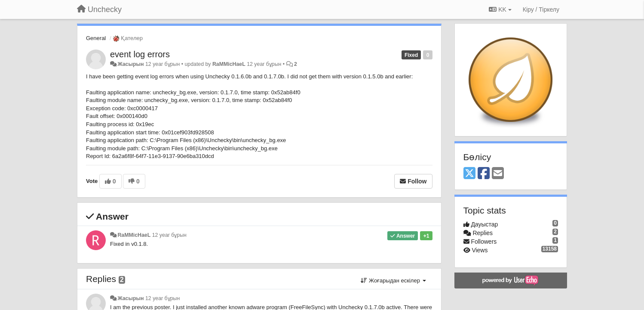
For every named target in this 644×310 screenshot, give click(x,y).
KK (500, 9)
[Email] (498, 174)
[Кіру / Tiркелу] (541, 9)
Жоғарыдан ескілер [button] (393, 281)
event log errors (140, 54)
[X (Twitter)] (469, 174)
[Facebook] (484, 174)
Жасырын (130, 64)
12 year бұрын (169, 235)
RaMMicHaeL (229, 64)
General (96, 38)
